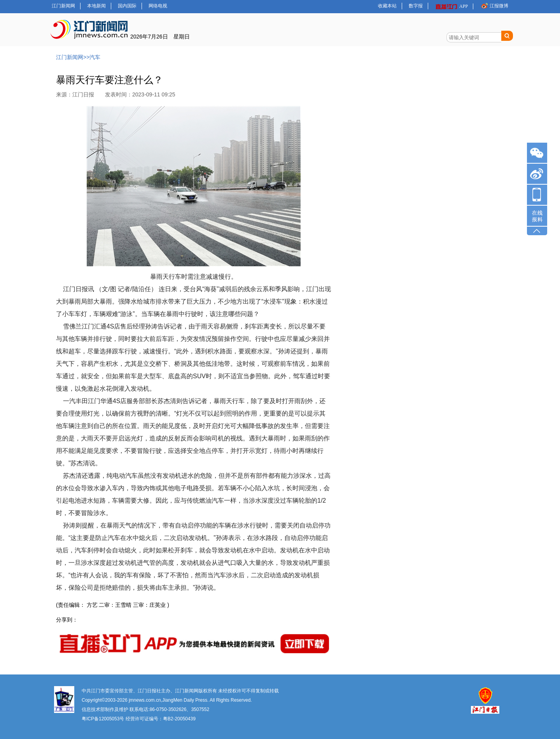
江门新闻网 (63, 6)
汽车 (95, 57)
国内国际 (127, 6)
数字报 (416, 6)
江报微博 (494, 6)
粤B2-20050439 (179, 719)
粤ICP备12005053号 (103, 719)
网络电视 (158, 6)
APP (451, 6)
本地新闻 (96, 6)
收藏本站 (387, 6)
